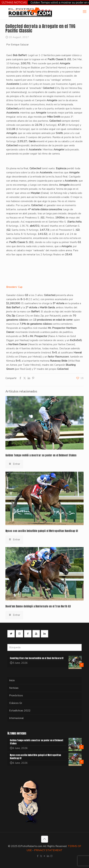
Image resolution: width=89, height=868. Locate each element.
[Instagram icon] (51, 856)
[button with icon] (11, 634)
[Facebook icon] (38, 856)
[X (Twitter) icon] (41, 856)
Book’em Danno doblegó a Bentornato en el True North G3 (38, 606)
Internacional (16, 718)
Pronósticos (16, 695)
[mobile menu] (85, 12)
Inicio (12, 680)
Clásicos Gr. (16, 703)
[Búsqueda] (44, 647)
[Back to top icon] (45, 839)
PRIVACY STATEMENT (48, 850)
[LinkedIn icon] (48, 856)
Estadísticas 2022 (20, 711)
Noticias (14, 688)
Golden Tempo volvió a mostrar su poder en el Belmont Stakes (41, 455)
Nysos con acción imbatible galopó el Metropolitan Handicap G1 (42, 531)
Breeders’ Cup (14, 287)
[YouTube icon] (44, 856)
